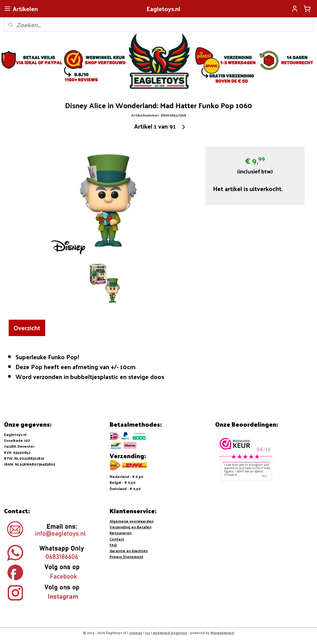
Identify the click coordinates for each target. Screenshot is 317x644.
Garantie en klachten (129, 551)
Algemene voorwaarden (132, 521)
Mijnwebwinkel (222, 633)
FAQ (113, 545)
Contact (117, 539)
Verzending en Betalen (130, 527)
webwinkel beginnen (170, 633)
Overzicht (27, 328)
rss (148, 633)
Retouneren (121, 533)
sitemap (136, 633)
